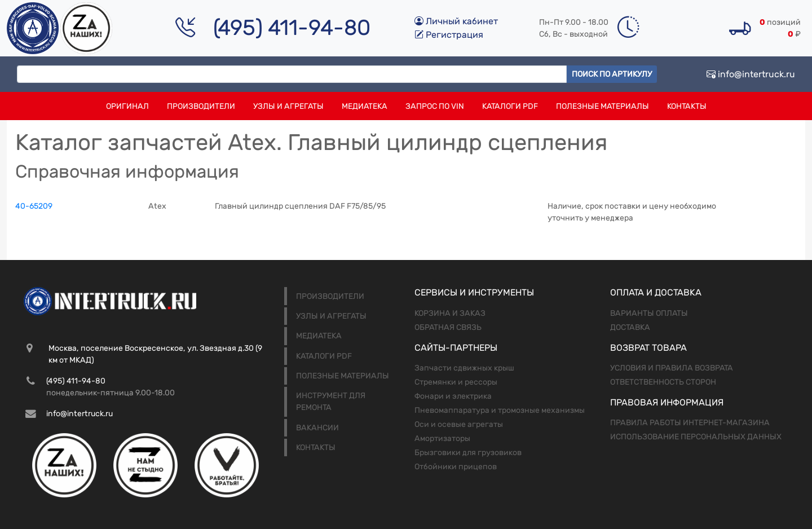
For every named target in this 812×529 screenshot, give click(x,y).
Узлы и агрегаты (288, 106)
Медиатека (365, 106)
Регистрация (449, 35)
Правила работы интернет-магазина (690, 423)
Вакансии (317, 428)
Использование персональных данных (696, 437)
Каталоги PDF (510, 106)
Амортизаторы (442, 438)
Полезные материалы (603, 106)
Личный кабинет (456, 21)
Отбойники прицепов (456, 467)
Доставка (630, 327)
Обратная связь (448, 327)
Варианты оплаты (649, 313)
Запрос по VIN (435, 106)
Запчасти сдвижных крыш (464, 368)
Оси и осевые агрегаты (459, 424)
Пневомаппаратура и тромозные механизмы (500, 410)
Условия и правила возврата (672, 368)
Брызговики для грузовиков (468, 453)
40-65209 (34, 206)
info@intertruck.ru (751, 74)
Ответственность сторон (663, 382)
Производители (201, 106)
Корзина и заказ (450, 313)
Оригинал (127, 106)
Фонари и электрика (453, 396)
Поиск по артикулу (612, 74)
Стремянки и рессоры (456, 382)
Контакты (687, 106)
